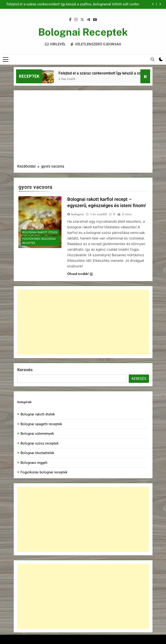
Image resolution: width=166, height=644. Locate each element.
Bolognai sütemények (37, 434)
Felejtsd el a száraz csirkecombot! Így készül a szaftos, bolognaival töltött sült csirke (73, 4)
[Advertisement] (83, 129)
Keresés (25, 370)
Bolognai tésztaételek (37, 453)
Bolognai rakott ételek (40, 232)
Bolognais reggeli (34, 463)
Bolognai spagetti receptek (41, 424)
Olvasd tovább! (80, 274)
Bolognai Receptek (83, 32)
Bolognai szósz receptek (40, 443)
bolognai (78, 214)
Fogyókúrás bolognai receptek (39, 241)
